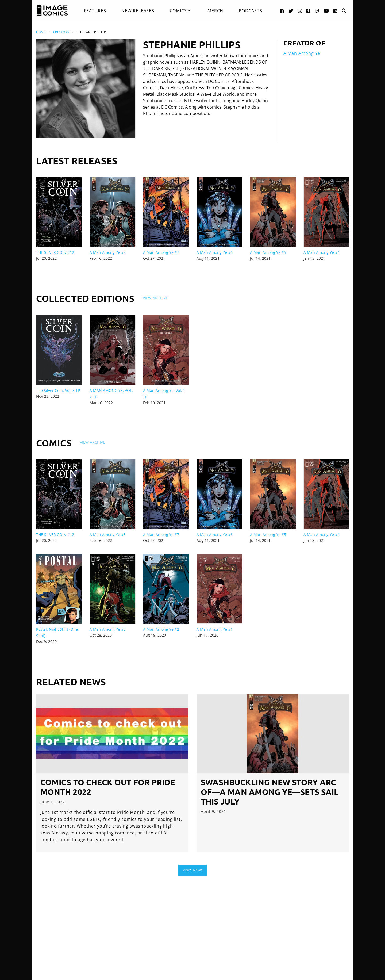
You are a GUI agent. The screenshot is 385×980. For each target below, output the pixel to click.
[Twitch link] (317, 11)
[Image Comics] (52, 10)
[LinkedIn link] (335, 11)
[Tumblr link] (309, 11)
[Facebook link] (282, 11)
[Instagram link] (300, 11)
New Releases (138, 11)
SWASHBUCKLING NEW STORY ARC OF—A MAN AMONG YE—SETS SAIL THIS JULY (270, 792)
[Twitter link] (291, 11)
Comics (178, 11)
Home (41, 32)
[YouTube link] (326, 11)
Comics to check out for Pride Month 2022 (108, 787)
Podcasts (250, 11)
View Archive (155, 298)
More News (192, 870)
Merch (215, 11)
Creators (61, 32)
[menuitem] (95, 11)
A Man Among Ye (302, 53)
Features (95, 11)
